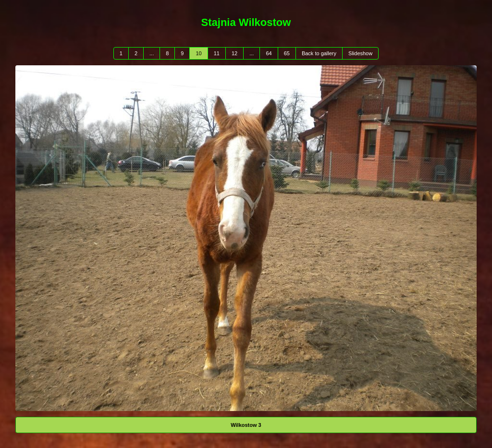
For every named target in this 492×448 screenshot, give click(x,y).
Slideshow (360, 53)
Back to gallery (319, 53)
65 (287, 53)
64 (269, 53)
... (152, 53)
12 (234, 53)
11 (217, 53)
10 (198, 53)
